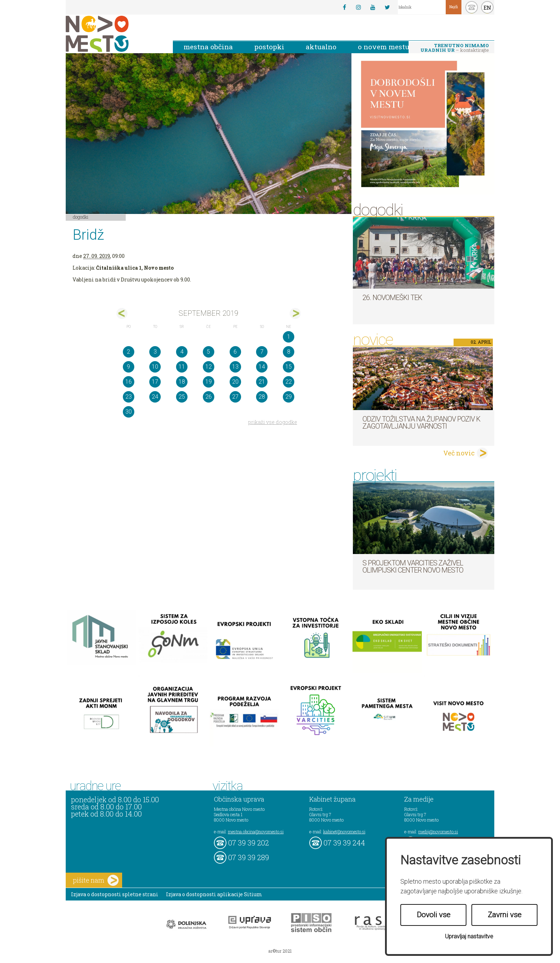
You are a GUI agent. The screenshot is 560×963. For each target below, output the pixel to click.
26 (209, 397)
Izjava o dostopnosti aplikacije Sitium (214, 894)
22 (289, 382)
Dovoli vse (434, 915)
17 (155, 382)
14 (262, 367)
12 (209, 367)
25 (182, 397)
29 (289, 397)
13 (235, 367)
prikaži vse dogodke (273, 422)
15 (289, 367)
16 (129, 382)
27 (235, 397)
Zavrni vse (505, 915)
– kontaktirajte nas (455, 48)
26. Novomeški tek (392, 298)
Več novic (459, 453)
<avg (122, 313)
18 (182, 382)
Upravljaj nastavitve (469, 936)
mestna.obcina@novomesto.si (256, 832)
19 (209, 382)
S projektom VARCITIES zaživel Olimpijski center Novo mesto (413, 567)
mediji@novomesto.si (438, 832)
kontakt (472, 7)
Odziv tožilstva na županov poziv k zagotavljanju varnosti (421, 423)
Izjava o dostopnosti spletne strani (115, 894)
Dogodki (81, 217)
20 (235, 382)
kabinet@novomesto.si (344, 832)
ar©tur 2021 (280, 951)
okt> (295, 313)
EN (487, 8)
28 (262, 397)
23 (129, 397)
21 (262, 382)
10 (155, 367)
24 (155, 397)
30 (129, 412)
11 (182, 367)
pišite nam (96, 880)
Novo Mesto (114, 34)
